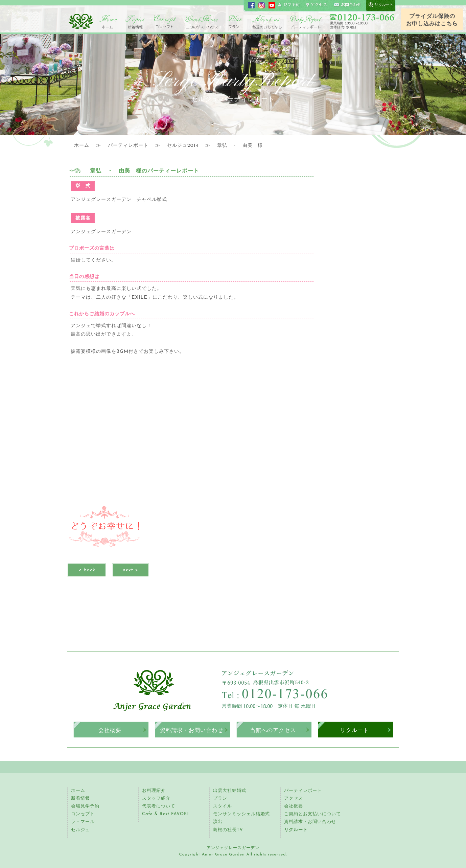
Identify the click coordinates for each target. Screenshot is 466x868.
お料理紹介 (154, 791)
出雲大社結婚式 (230, 791)
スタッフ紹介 (156, 798)
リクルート (355, 730)
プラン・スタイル (235, 22)
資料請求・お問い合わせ (192, 730)
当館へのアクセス (273, 730)
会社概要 (110, 730)
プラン (220, 798)
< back (87, 570)
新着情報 (80, 798)
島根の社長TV (228, 830)
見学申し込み (289, 5)
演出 (218, 822)
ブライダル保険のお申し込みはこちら (432, 20)
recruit (379, 5)
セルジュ (80, 830)
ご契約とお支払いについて (312, 814)
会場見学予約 (85, 806)
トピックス (135, 22)
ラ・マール (83, 822)
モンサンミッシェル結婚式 (241, 814)
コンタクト (347, 5)
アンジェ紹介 (267, 22)
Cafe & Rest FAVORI (165, 814)
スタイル (223, 806)
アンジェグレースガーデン (81, 21)
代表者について (159, 806)
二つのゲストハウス (202, 22)
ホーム (108, 22)
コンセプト (165, 22)
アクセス (294, 798)
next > (131, 570)
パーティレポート (305, 22)
